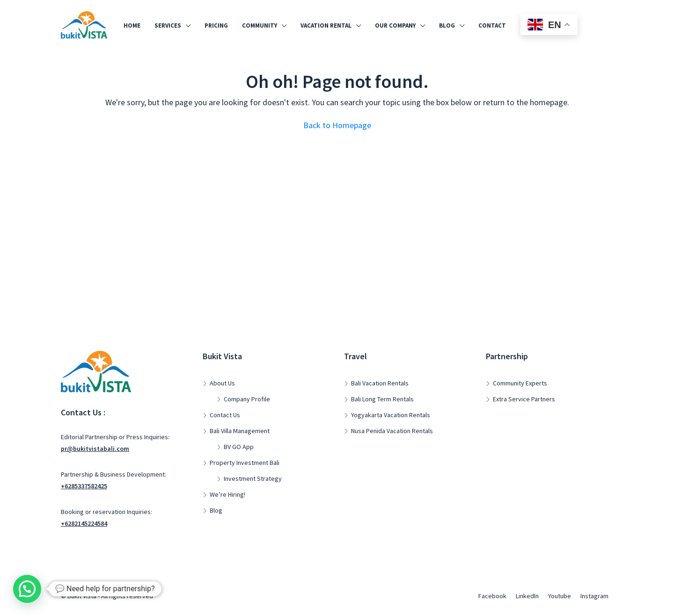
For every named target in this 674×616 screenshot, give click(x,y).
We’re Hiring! (227, 494)
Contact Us (225, 415)
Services (168, 25)
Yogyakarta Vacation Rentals (391, 415)
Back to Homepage (337, 125)
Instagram (594, 596)
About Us (222, 383)
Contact (492, 25)
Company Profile (247, 399)
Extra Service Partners (524, 399)
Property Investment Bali (245, 463)
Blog (447, 25)
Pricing (216, 25)
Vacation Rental (326, 25)
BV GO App (239, 447)
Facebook (492, 596)
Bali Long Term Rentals (382, 399)
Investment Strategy (253, 478)
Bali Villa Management (240, 431)
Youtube (560, 596)
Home (132, 25)
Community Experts (520, 383)
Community (260, 25)
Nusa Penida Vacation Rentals (392, 431)
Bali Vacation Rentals (380, 383)
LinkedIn (527, 596)
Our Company (395, 25)
